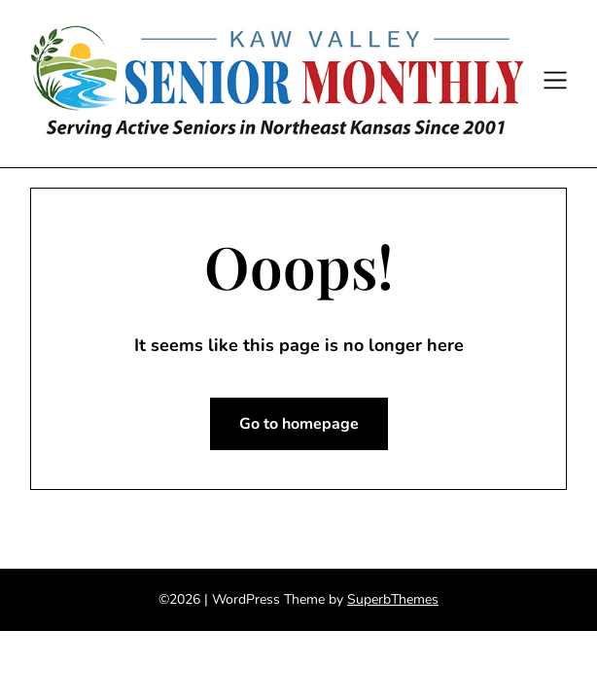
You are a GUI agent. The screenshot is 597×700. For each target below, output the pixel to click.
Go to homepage (299, 424)
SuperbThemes (393, 599)
